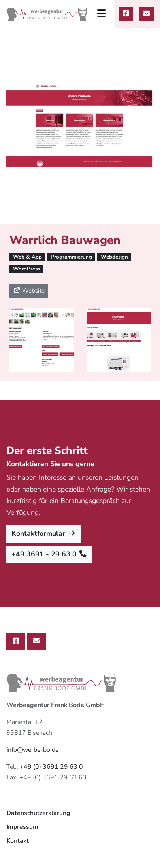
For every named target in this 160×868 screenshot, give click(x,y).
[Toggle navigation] (102, 14)
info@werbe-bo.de (32, 750)
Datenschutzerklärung (38, 813)
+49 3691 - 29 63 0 (49, 554)
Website (29, 290)
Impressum (22, 827)
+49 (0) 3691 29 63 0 (51, 767)
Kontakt (18, 841)
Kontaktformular (44, 533)
